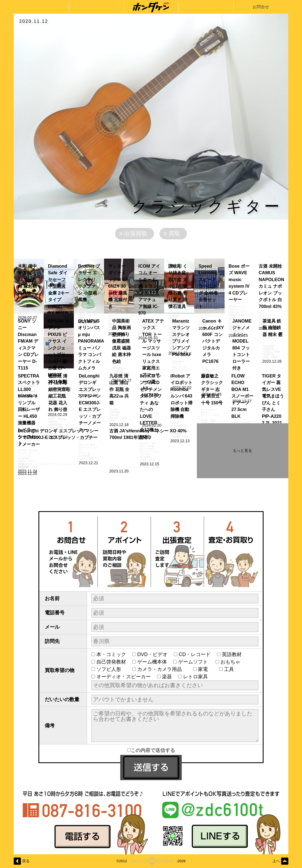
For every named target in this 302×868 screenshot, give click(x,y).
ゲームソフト (194, 662)
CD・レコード (195, 654)
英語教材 (234, 654)
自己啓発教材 (111, 662)
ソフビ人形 (111, 669)
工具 (231, 669)
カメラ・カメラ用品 (162, 669)
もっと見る (242, 450)
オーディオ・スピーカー (124, 677)
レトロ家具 (195, 677)
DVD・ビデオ (152, 654)
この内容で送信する (151, 750)
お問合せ (261, 7)
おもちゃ (233, 662)
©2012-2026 (151, 861)
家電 (205, 669)
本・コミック (111, 654)
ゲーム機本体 (152, 662)
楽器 (167, 677)
